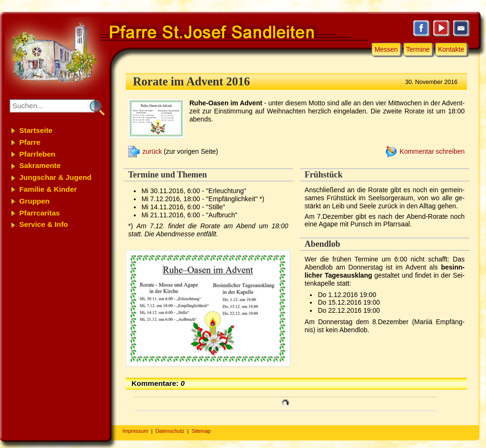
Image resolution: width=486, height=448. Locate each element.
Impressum (135, 431)
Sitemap (201, 431)
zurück (152, 151)
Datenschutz (170, 431)
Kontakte (451, 49)
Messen (386, 49)
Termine (418, 49)
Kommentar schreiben (432, 151)
